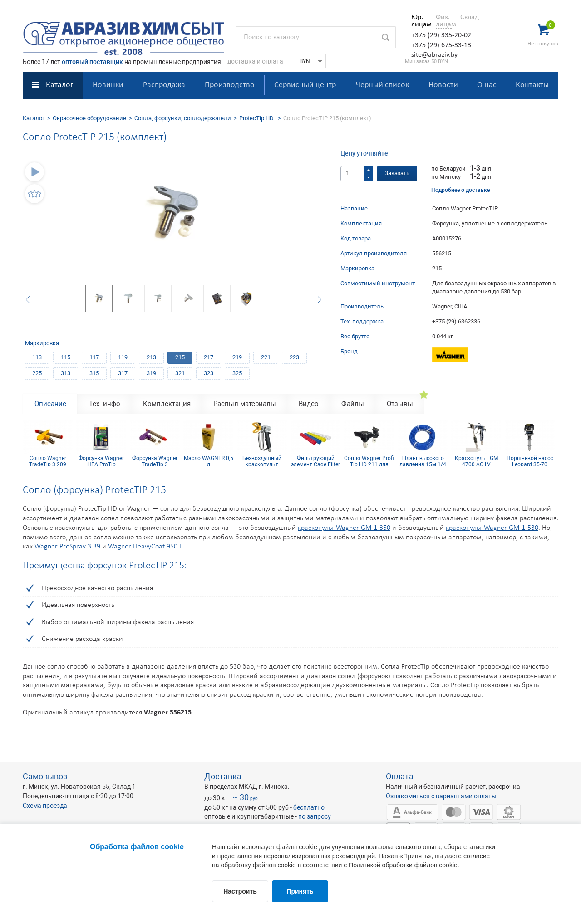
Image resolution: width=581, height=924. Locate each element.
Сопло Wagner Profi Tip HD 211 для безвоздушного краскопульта (369, 461)
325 (237, 373)
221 (266, 357)
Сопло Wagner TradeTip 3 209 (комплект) (48, 461)
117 (94, 357)
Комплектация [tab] (167, 404)
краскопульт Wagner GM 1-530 (492, 528)
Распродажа (164, 85)
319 (151, 373)
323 (209, 373)
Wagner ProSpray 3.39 (67, 547)
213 (151, 357)
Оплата (400, 776)
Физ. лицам (444, 21)
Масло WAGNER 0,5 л (209, 461)
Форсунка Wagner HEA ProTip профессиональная (101, 461)
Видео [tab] (309, 404)
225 (37, 373)
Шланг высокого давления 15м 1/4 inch (423, 461)
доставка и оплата (255, 61)
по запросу (315, 816)
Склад (470, 17)
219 (237, 357)
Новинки (108, 85)
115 (66, 357)
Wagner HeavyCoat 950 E (145, 547)
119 (123, 357)
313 (66, 373)
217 (209, 357)
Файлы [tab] (353, 404)
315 (94, 373)
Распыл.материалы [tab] (245, 404)
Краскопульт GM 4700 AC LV (476, 461)
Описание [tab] (50, 404)
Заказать (397, 174)
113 (37, 357)
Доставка (223, 776)
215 (180, 357)
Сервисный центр (305, 85)
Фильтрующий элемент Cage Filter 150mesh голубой (315, 461)
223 (294, 357)
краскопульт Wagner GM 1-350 (344, 528)
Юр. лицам (419, 21)
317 (123, 373)
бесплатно (309, 807)
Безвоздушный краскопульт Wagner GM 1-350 (262, 461)
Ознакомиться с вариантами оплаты (441, 796)
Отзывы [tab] (400, 404)
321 (180, 373)
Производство (230, 85)
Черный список (382, 85)
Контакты (532, 85)
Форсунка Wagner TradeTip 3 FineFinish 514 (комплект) (155, 461)
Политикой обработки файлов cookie (403, 865)
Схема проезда (45, 806)
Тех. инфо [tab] (105, 404)
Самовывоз (45, 776)
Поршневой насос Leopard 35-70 (530, 461)
